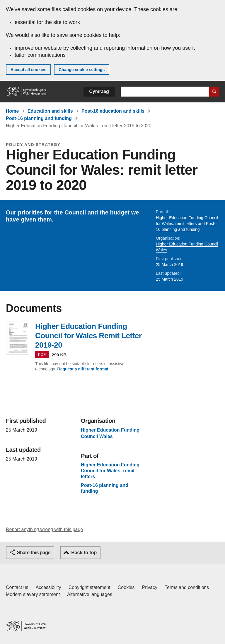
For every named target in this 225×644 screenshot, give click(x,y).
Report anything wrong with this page (44, 529)
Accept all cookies (28, 70)
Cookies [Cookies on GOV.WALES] (126, 587)
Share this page (34, 553)
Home (12, 111)
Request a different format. (83, 369)
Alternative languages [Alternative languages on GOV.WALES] (90, 594)
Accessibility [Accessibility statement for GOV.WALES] (48, 587)
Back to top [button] (84, 553)
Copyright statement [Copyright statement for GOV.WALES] (90, 587)
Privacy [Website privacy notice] (150, 587)
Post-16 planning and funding (39, 118)
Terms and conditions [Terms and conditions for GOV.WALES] (187, 587)
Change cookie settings (82, 70)
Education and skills (50, 111)
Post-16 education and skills (113, 111)
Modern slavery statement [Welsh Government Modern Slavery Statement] (33, 594)
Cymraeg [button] (99, 91)
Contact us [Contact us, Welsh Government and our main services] (17, 587)
